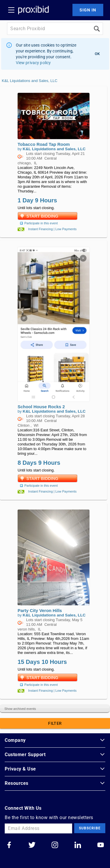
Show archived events (20, 709)
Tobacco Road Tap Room (44, 144)
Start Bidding (42, 216)
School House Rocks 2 (41, 407)
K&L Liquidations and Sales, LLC (30, 81)
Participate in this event (38, 223)
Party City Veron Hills (40, 610)
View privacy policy (33, 63)
